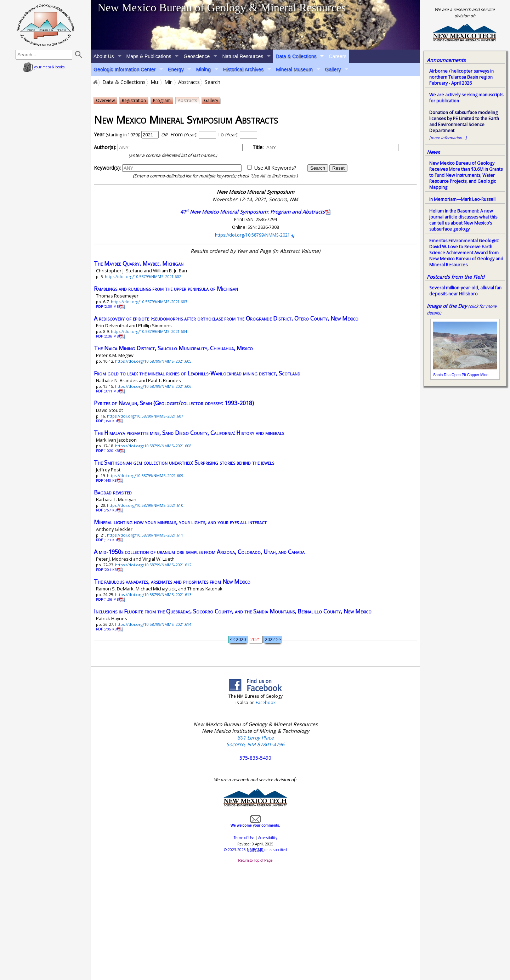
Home (95, 82)
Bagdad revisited (113, 492)
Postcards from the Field (456, 277)
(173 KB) (107, 540)
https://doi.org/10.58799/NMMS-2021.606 (153, 386)
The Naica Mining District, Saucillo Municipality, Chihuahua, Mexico (173, 348)
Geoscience (197, 56)
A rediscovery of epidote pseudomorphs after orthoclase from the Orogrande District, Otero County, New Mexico (226, 318)
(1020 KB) (108, 451)
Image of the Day (447, 306)
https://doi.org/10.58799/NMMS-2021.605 (153, 361)
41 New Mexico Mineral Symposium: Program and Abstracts (253, 212)
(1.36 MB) (108, 599)
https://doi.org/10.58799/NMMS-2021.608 (153, 446)
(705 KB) (107, 629)
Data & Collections (296, 56)
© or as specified (255, 850)
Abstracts (189, 82)
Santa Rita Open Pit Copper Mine (461, 375)
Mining (203, 69)
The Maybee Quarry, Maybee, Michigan (139, 264)
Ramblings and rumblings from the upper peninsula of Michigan (166, 289)
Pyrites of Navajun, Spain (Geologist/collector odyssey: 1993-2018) (174, 403)
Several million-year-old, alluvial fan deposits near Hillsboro (465, 291)
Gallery (333, 69)
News (433, 152)
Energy (176, 69)
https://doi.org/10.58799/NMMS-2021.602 (143, 276)
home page (46, 25)
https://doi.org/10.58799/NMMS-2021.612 (153, 565)
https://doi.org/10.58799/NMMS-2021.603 (149, 302)
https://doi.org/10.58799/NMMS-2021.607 (145, 416)
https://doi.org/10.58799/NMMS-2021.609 (145, 475)
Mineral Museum (294, 69)
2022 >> (273, 639)
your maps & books (44, 67)
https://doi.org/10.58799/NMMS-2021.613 (153, 594)
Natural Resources (243, 56)
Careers (338, 56)
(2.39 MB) (108, 307)
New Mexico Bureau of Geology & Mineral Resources (222, 7)
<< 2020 (238, 639)
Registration (134, 100)
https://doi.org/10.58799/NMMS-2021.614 (153, 624)
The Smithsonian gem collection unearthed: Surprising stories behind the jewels (184, 463)
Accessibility (268, 838)
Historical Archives (243, 69)
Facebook (266, 703)
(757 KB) (107, 510)
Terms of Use (244, 838)
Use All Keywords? (275, 168)
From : (184, 134)
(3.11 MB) (108, 391)
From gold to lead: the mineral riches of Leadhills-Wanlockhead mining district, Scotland (197, 373)
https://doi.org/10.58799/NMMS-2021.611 (145, 535)
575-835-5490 (255, 758)
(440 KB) (107, 480)
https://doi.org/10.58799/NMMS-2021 (253, 235)
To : (228, 134)
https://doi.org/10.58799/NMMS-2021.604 (149, 331)
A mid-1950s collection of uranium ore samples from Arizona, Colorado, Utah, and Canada (199, 552)
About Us (104, 56)
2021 (256, 639)
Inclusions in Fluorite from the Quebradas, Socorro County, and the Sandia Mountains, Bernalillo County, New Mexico (233, 611)
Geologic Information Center (124, 69)
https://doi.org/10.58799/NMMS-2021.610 (145, 505)
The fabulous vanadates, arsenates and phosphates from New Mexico (172, 582)
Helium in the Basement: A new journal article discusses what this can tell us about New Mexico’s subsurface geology (463, 220)
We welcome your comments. (255, 823)
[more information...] (448, 138)
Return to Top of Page (255, 860)
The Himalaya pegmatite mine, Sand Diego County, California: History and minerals (189, 433)
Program (162, 100)
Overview (105, 100)
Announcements (446, 60)
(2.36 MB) (108, 336)
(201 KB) (107, 570)
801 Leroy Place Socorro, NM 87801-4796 (255, 741)
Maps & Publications (149, 56)
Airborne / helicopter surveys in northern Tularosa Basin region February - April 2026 (461, 77)
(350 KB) (107, 421)
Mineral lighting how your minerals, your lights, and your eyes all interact (180, 522)
